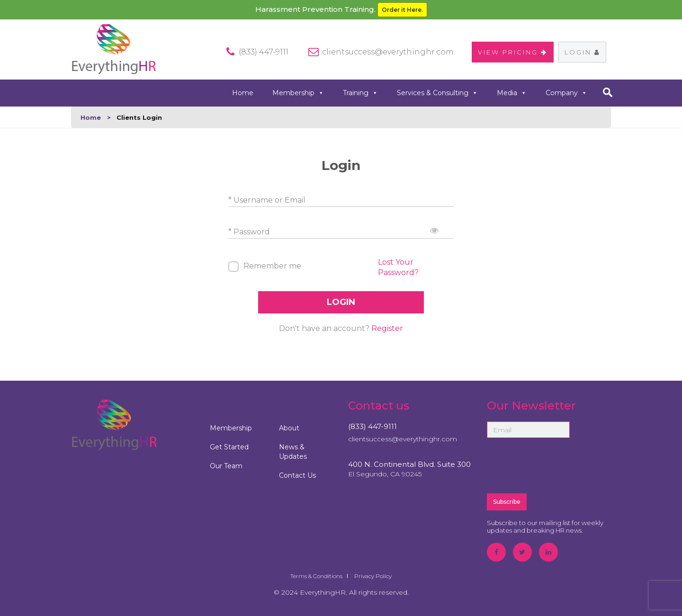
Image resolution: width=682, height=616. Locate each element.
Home (243, 93)
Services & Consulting (437, 93)
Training (360, 93)
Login (582, 52)
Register (387, 328)
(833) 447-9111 (372, 426)
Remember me (272, 266)
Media (512, 93)
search (607, 92)
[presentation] (559, 465)
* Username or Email (267, 200)
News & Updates (293, 452)
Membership (298, 93)
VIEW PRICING (513, 52)
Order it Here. (402, 10)
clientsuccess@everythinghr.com (388, 52)
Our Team (226, 466)
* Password (249, 232)
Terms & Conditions (316, 576)
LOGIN (341, 302)
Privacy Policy (373, 576)
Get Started (229, 447)
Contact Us (297, 475)
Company (566, 93)
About (289, 428)
